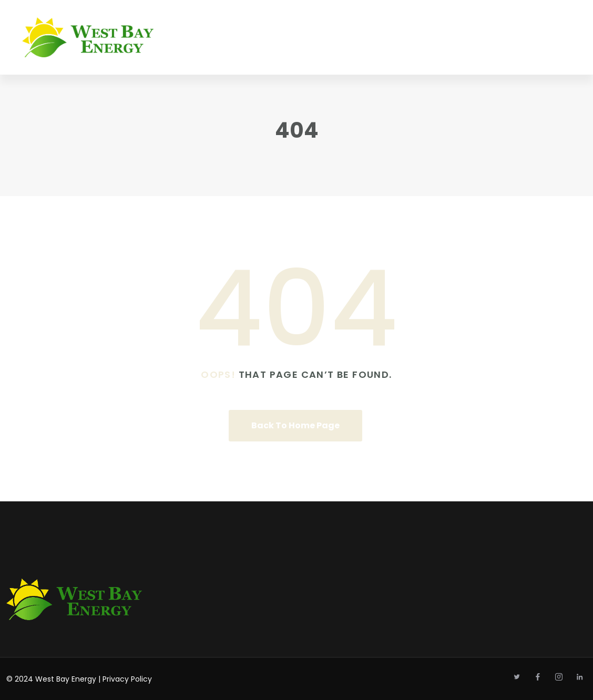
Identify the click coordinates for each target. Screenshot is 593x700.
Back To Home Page (295, 425)
